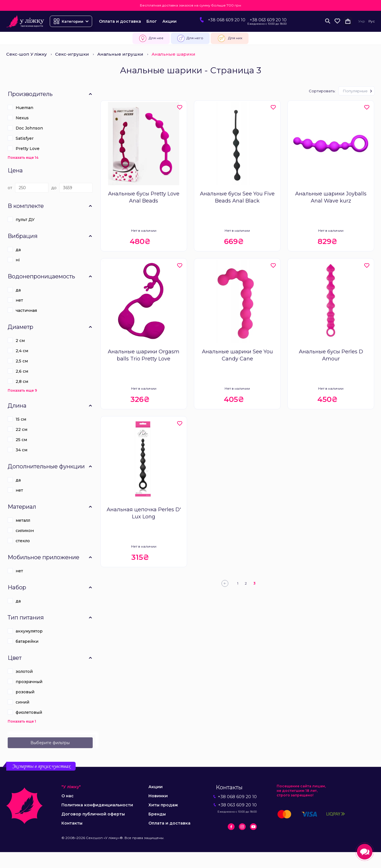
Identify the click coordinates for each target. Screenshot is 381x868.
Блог (152, 21)
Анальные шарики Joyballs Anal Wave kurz (331, 197)
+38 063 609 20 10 (268, 20)
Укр (362, 21)
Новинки (158, 796)
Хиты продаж (163, 805)
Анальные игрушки (120, 54)
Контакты (72, 823)
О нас (68, 796)
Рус (372, 21)
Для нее (151, 38)
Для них (230, 38)
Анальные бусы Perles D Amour (331, 355)
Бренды (157, 814)
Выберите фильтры (50, 743)
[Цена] (32, 188)
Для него (190, 38)
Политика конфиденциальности (97, 805)
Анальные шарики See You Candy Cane (237, 355)
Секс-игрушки (72, 54)
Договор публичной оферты (93, 814)
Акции (169, 21)
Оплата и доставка (120, 21)
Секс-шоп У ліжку (27, 54)
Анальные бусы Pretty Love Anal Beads (144, 197)
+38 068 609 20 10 (227, 20)
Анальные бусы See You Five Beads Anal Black (237, 197)
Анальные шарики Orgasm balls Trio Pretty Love (144, 355)
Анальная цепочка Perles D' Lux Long (144, 513)
